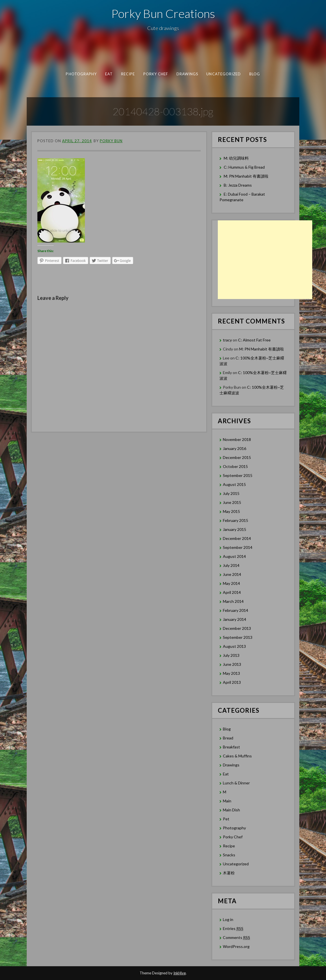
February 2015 (236, 520)
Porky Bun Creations (163, 13)
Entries (233, 929)
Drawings (187, 74)
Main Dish (231, 810)
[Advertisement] (265, 260)
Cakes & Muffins (237, 756)
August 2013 (234, 646)
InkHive (180, 973)
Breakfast (231, 747)
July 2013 (231, 655)
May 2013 (231, 673)
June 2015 (232, 502)
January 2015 (235, 529)
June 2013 (232, 664)
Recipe (128, 74)
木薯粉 (229, 873)
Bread (228, 738)
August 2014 (234, 556)
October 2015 (235, 466)
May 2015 (231, 511)
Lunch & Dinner (236, 783)
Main (227, 801)
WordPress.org (236, 946)
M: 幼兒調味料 (236, 158)
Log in (228, 919)
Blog (255, 74)
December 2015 (237, 457)
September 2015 (238, 475)
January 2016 (235, 448)
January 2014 (235, 619)
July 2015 (231, 493)
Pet (226, 819)
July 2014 (231, 565)
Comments (236, 938)
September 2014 (238, 547)
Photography (81, 74)
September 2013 (238, 637)
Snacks (229, 855)
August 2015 (234, 484)
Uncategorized (224, 74)
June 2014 (232, 574)
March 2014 (233, 601)
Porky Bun (111, 141)
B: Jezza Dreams (238, 185)
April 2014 (232, 592)
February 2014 (236, 610)
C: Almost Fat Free (254, 340)
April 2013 (232, 682)
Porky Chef (156, 74)
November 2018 (237, 439)
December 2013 (237, 628)
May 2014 (231, 583)
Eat (109, 74)
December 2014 (237, 538)
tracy (227, 340)
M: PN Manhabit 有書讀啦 (246, 176)
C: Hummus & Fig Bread (245, 167)
